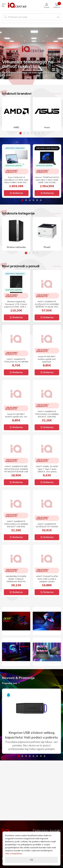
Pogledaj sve (11, 683)
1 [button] (20, 133)
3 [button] (28, 133)
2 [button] (24, 133)
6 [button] (39, 133)
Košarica (16, 193)
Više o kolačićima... (14, 854)
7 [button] (43, 133)
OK (32, 860)
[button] (5, 5)
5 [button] (35, 133)
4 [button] (32, 133)
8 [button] (45, 756)
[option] (32, 53)
